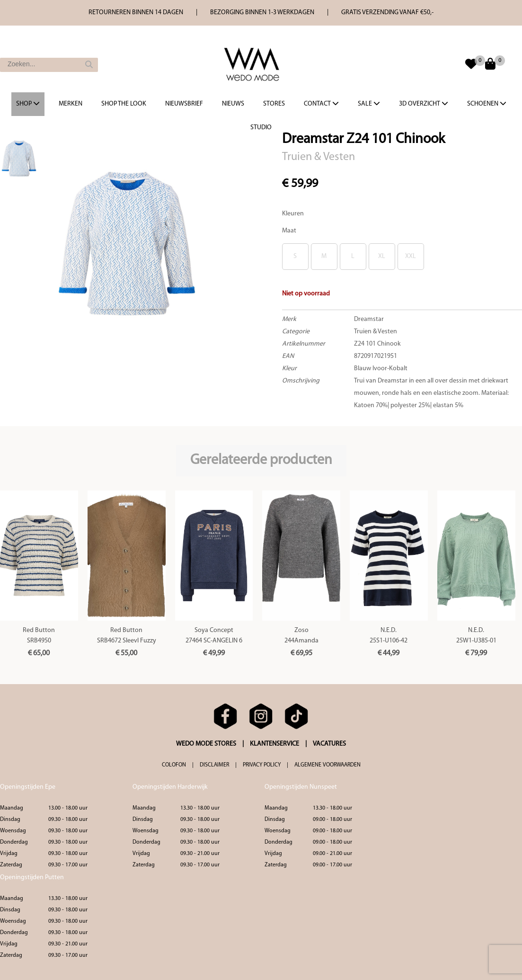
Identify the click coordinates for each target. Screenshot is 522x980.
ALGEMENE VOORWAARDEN (327, 765)
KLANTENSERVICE (274, 744)
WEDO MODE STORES (206, 744)
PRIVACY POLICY (262, 765)
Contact (321, 104)
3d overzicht (424, 104)
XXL (411, 256)
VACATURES (329, 744)
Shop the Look (124, 104)
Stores (274, 104)
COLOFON (174, 765)
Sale (369, 104)
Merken (71, 104)
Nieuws (233, 104)
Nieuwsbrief (184, 104)
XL (382, 256)
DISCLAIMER (214, 765)
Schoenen (487, 104)
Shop (28, 104)
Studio (261, 128)
